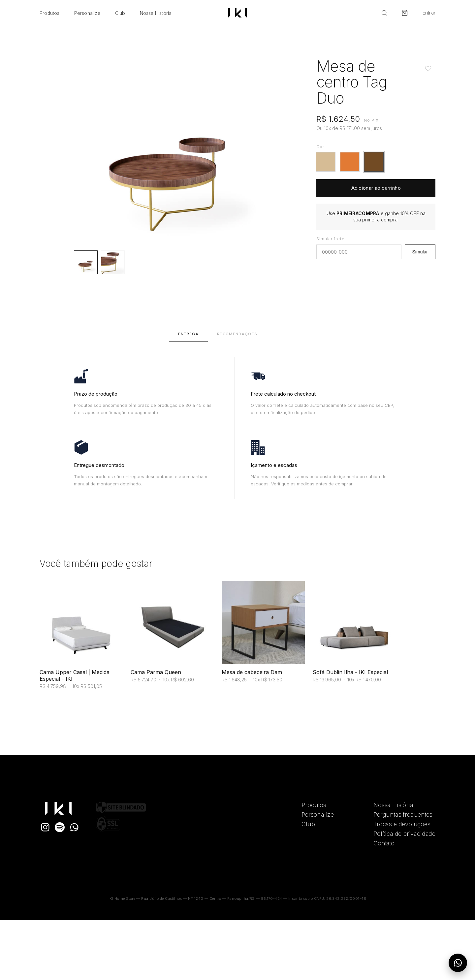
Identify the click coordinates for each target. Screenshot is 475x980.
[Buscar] (384, 13)
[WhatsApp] (74, 827)
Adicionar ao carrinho (376, 188)
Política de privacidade (404, 834)
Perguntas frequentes (403, 815)
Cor (320, 147)
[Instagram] (45, 827)
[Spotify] (60, 827)
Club (120, 13)
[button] (326, 162)
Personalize (87, 13)
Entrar (429, 13)
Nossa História (156, 13)
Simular (420, 252)
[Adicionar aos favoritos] (428, 69)
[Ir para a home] (237, 13)
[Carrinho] (405, 13)
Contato (384, 843)
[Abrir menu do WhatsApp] (458, 963)
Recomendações (237, 334)
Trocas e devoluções (402, 824)
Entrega (188, 334)
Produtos (50, 13)
